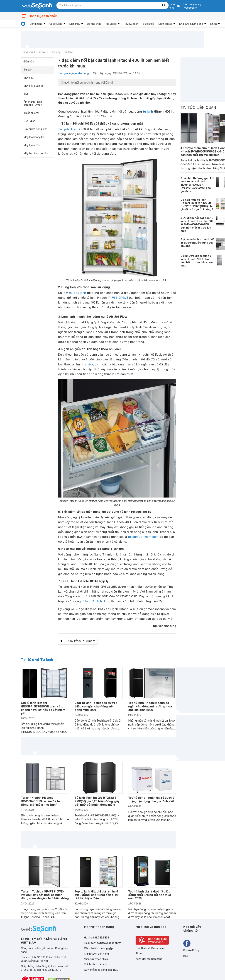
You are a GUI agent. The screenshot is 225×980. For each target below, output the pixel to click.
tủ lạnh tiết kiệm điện (143, 537)
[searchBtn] (164, 5)
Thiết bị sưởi (31, 113)
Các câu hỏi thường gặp (98, 948)
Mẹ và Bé (111, 24)
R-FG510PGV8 (118, 298)
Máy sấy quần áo (34, 86)
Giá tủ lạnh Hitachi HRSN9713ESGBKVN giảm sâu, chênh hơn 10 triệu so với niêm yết (43, 708)
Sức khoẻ (148, 24)
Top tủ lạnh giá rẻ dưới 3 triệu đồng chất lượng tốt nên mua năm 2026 (150, 895)
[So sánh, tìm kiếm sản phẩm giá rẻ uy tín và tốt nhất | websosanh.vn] (37, 6)
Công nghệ (36, 24)
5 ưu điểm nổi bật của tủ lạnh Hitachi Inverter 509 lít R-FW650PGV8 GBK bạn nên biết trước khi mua (197, 224)
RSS (186, 956)
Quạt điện (29, 121)
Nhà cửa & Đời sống (191, 24)
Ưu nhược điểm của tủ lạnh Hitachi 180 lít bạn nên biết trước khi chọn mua (197, 261)
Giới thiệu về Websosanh (150, 948)
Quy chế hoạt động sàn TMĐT (102, 970)
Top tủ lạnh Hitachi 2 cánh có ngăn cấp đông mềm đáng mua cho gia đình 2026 (150, 706)
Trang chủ (27, 52)
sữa (90, 364)
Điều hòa (29, 62)
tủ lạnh (148, 111)
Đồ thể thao (94, 24)
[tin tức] (23, 24)
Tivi (26, 94)
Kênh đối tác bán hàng (149, 959)
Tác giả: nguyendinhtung (73, 73)
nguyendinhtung (165, 626)
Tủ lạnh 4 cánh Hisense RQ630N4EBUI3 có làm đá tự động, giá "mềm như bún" (41, 801)
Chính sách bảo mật (96, 964)
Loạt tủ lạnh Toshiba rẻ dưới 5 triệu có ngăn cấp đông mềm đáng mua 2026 (96, 706)
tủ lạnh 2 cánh (92, 601)
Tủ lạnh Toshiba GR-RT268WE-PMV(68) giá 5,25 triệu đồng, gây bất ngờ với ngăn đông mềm (97, 801)
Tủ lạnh (69, 52)
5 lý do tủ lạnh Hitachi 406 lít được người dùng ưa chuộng (197, 242)
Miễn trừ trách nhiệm (96, 959)
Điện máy (75, 24)
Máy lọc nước (32, 145)
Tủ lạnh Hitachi (69, 129)
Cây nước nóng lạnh (36, 129)
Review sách (131, 24)
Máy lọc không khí (34, 137)
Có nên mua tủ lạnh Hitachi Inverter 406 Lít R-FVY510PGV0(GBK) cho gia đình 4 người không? (197, 204)
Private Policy (191, 950)
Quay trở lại (81, 641)
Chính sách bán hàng (96, 954)
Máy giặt (29, 78)
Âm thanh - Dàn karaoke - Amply (33, 103)
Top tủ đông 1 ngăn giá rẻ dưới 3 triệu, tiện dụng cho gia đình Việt (151, 799)
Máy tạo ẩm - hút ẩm (36, 153)
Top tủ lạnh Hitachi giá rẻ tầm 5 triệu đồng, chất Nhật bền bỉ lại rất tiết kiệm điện (96, 895)
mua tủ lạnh (78, 293)
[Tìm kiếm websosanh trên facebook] (187, 943)
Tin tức (41, 52)
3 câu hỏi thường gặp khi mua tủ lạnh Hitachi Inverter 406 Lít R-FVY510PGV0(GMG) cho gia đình (197, 185)
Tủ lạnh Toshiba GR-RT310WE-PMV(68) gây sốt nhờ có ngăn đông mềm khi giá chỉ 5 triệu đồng (45, 895)
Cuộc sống (56, 24)
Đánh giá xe (165, 24)
